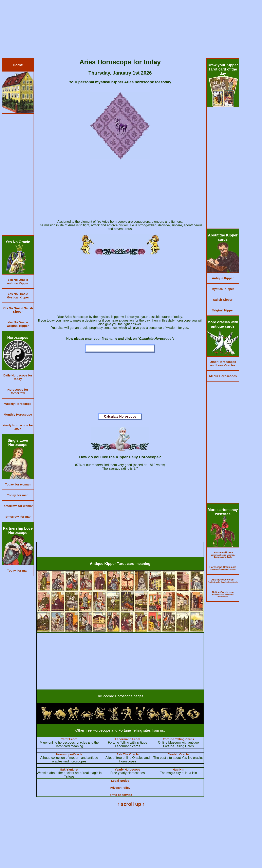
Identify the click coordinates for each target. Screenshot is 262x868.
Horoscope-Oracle (69, 754)
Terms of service (120, 795)
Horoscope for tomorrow (18, 391)
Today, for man (18, 495)
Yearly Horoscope (128, 769)
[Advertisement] (123, 30)
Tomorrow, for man (18, 517)
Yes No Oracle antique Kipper (18, 281)
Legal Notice (120, 781)
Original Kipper (223, 310)
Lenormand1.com (127, 739)
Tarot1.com (69, 739)
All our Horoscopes (223, 376)
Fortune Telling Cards (179, 739)
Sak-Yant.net (69, 769)
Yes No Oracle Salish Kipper (18, 310)
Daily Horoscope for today (18, 377)
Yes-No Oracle (179, 754)
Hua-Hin (179, 769)
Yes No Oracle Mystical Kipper (18, 296)
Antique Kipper (223, 278)
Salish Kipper (223, 300)
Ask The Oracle (127, 754)
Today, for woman (18, 484)
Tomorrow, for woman (18, 506)
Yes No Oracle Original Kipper (18, 324)
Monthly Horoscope (18, 414)
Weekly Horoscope (18, 404)
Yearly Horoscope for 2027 (18, 427)
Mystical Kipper (223, 289)
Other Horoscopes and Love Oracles (223, 363)
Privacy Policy (120, 788)
